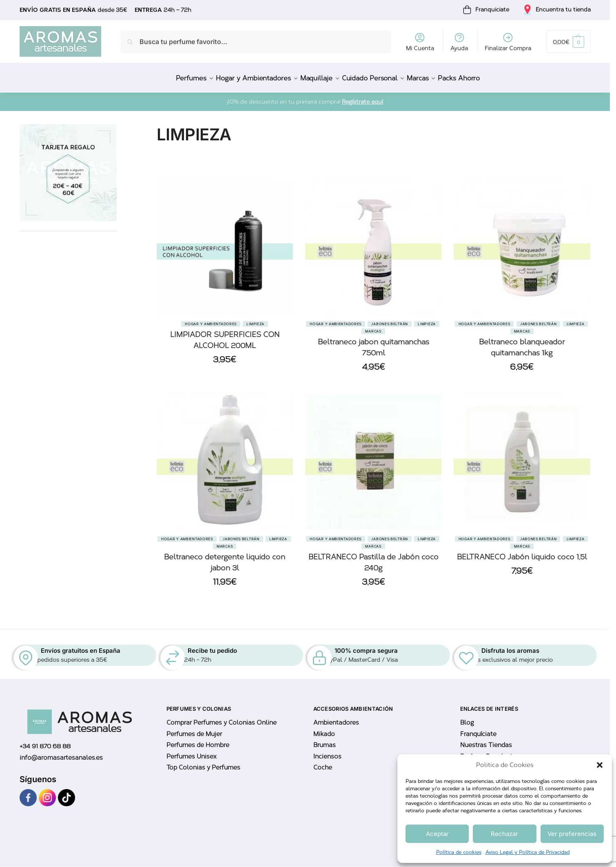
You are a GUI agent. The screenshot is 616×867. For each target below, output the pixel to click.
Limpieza (255, 319)
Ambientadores (336, 718)
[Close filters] (119, 124)
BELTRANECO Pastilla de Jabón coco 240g (373, 558)
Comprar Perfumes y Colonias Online (222, 718)
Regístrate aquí (362, 97)
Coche (323, 763)
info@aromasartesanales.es (61, 753)
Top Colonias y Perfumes (203, 763)
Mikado (324, 730)
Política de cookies (459, 852)
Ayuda (459, 42)
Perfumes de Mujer (194, 730)
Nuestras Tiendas (486, 741)
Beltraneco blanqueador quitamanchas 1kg (522, 343)
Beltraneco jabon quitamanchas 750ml (373, 343)
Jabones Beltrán (390, 319)
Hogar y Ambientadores (211, 319)
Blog (467, 718)
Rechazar (504, 834)
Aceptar (437, 834)
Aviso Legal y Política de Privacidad (527, 852)
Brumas (325, 741)
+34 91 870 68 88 (45, 742)
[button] (600, 765)
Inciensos (327, 752)
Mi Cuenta (420, 42)
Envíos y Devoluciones (493, 752)
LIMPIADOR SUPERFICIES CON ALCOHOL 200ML (225, 335)
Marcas (373, 326)
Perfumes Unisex (191, 752)
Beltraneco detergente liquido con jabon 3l (225, 558)
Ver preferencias (572, 834)
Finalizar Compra (508, 42)
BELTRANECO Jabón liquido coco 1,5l (522, 552)
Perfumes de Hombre (198, 741)
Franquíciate (478, 730)
